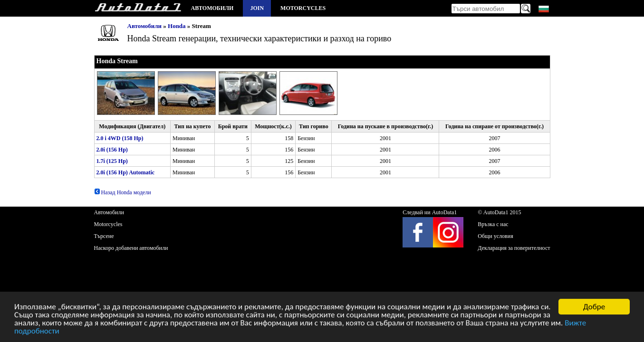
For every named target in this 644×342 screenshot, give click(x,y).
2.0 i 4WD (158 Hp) (120, 138)
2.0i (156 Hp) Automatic (126, 172)
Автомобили (212, 8)
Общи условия (495, 236)
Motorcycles (303, 8)
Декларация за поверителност (514, 248)
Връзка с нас (493, 224)
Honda (177, 26)
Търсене (104, 236)
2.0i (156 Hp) (112, 150)
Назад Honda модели (123, 192)
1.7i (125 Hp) (112, 161)
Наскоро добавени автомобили (131, 248)
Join (257, 8)
